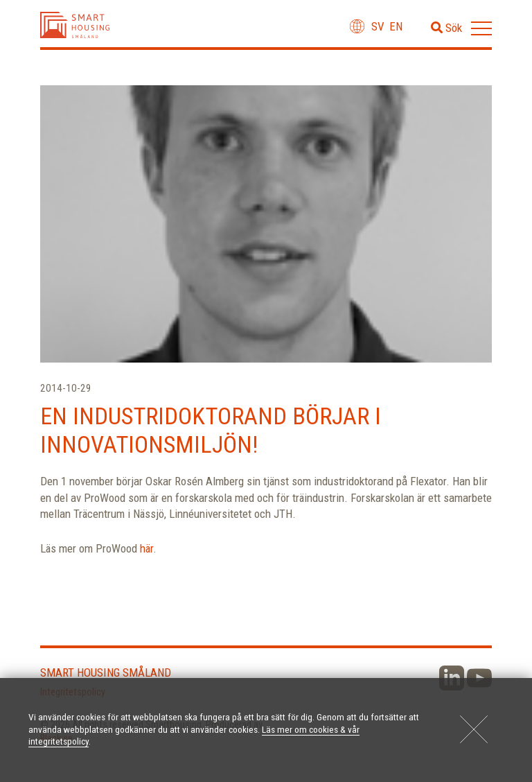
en (396, 26)
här (147, 548)
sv (378, 26)
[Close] (474, 729)
